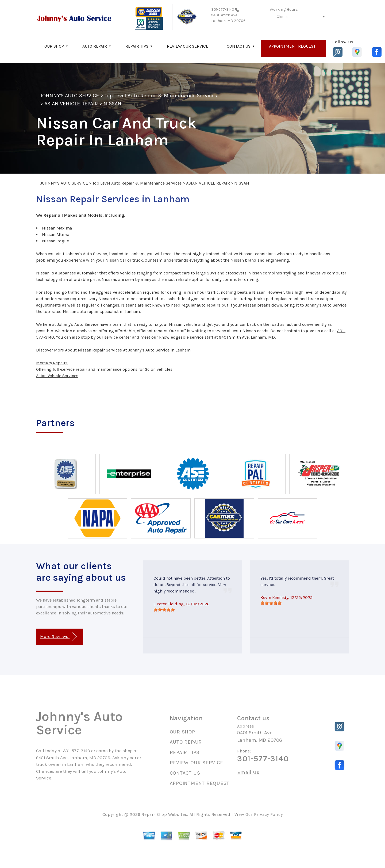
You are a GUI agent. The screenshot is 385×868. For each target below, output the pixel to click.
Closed (283, 17)
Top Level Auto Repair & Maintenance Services (161, 96)
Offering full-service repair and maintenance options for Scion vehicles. (105, 369)
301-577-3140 (223, 9)
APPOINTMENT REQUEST (292, 46)
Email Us (248, 772)
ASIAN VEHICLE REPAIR (71, 104)
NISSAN (112, 104)
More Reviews (58, 637)
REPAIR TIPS (137, 46)
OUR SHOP (54, 46)
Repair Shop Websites (164, 814)
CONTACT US (239, 46)
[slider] (164, 610)
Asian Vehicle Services (57, 376)
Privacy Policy (268, 814)
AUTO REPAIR (95, 46)
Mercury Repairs (52, 363)
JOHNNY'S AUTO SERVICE (70, 96)
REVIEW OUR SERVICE (188, 46)
